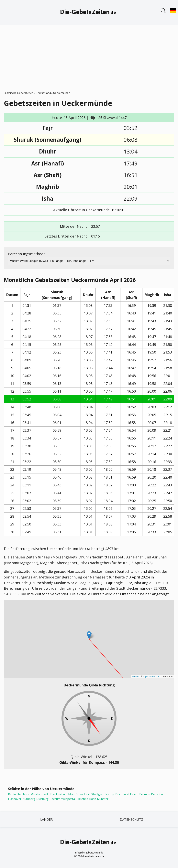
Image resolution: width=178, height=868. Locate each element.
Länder (46, 820)
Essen (134, 794)
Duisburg (42, 799)
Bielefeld (82, 799)
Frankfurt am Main (62, 794)
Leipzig (110, 794)
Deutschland (43, 93)
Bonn (93, 799)
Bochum (55, 799)
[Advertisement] (89, 55)
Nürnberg (29, 799)
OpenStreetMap (152, 677)
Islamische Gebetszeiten (19, 93)
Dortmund (122, 794)
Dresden (157, 794)
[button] (89, 635)
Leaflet (136, 677)
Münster (103, 799)
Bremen (145, 794)
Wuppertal (68, 799)
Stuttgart (98, 794)
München (36, 794)
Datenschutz (132, 820)
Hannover (15, 799)
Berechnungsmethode (27, 254)
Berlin (12, 794)
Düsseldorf (83, 794)
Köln (46, 794)
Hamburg (23, 794)
